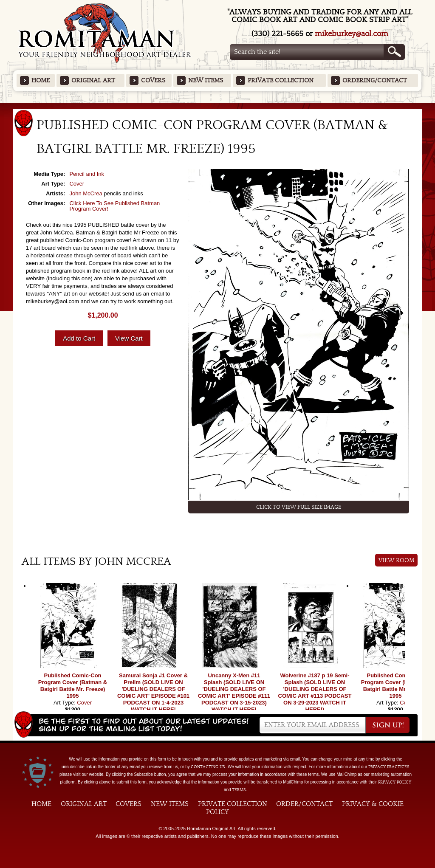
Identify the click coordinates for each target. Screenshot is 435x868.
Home (41, 80)
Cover (77, 184)
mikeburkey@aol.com (352, 34)
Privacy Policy (395, 782)
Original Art (93, 80)
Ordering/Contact (375, 80)
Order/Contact (304, 804)
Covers (153, 80)
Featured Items (218, 106)
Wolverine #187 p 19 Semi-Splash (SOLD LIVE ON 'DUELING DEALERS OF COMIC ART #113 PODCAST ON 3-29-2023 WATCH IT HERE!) (315, 692)
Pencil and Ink (87, 174)
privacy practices (389, 767)
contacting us (208, 767)
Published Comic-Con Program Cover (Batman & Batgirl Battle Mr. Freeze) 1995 (73, 686)
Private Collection (281, 80)
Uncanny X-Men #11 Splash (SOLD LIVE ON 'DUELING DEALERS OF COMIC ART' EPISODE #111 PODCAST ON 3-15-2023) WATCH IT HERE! (234, 692)
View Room (397, 561)
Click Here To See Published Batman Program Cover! (114, 206)
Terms (239, 790)
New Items (206, 80)
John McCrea (86, 193)
